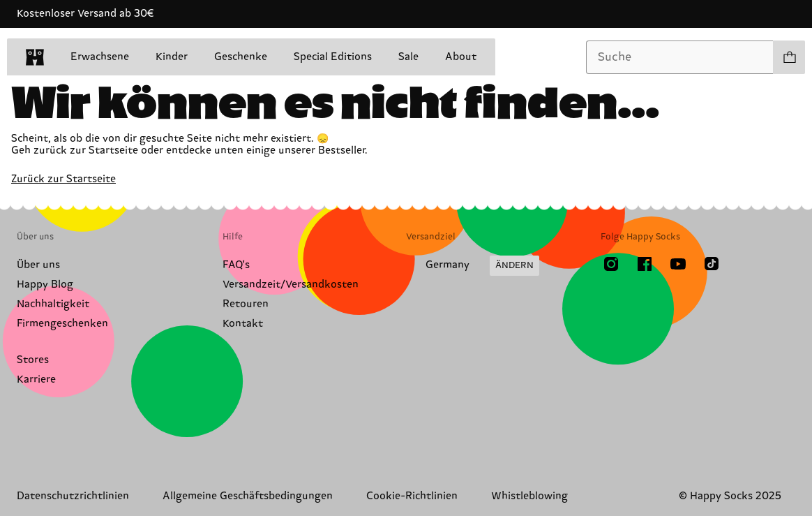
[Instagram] (611, 264)
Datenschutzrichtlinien (73, 496)
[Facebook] (645, 264)
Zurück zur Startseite (63, 179)
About (461, 57)
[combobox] (680, 57)
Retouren (246, 304)
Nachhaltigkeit (53, 304)
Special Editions (333, 57)
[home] (35, 57)
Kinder (172, 57)
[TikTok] (712, 264)
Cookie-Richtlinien (412, 496)
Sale (408, 57)
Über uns (38, 265)
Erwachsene (100, 57)
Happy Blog (45, 285)
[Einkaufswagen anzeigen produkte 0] (789, 57)
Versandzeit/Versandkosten (291, 285)
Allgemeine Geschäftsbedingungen (248, 496)
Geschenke (241, 57)
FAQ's (236, 265)
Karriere (36, 379)
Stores (33, 360)
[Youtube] (678, 264)
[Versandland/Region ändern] (473, 266)
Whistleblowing (529, 496)
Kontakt (243, 324)
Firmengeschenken (62, 324)
